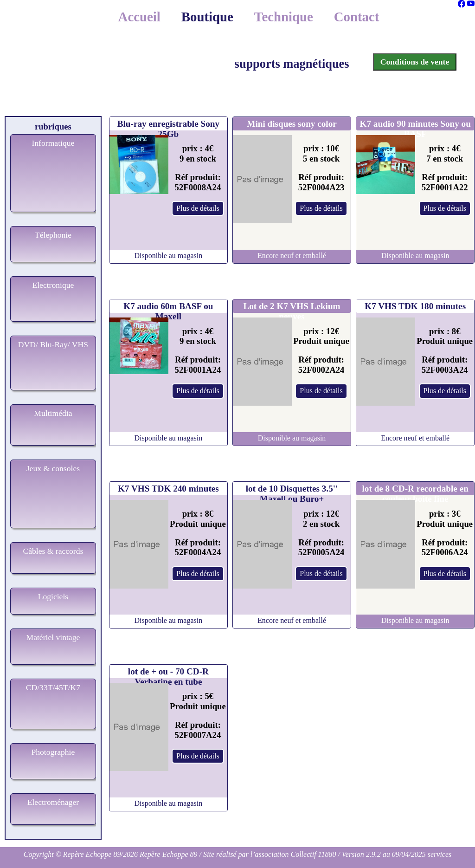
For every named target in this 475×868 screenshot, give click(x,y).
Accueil (139, 17)
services (440, 854)
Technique (284, 17)
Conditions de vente (415, 62)
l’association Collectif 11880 (293, 854)
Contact (357, 17)
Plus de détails (198, 208)
